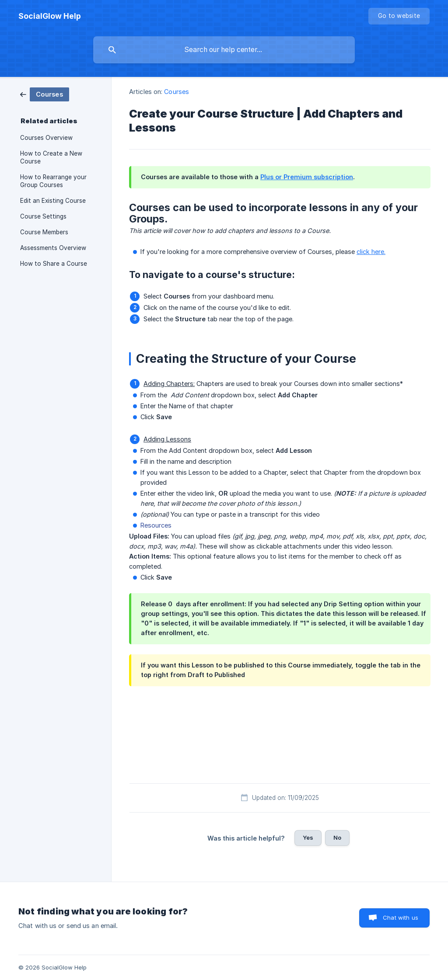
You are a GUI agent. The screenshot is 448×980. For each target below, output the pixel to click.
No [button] (337, 838)
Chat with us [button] (401, 917)
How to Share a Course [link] (54, 264)
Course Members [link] (44, 232)
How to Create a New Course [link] (51, 157)
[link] (45, 94)
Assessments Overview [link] (53, 248)
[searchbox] (224, 50)
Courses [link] (177, 92)
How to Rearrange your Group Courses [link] (53, 181)
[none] (50, 16)
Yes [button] (308, 838)
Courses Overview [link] (46, 138)
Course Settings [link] (43, 216)
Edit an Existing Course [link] (53, 201)
